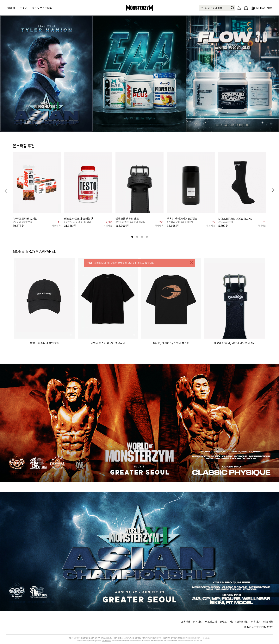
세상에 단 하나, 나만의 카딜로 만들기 (235, 343)
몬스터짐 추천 (24, 146)
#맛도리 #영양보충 (23, 222)
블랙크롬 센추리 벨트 (127, 218)
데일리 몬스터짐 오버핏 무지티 (108, 343)
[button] (273, 191)
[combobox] (217, 8)
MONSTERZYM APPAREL (34, 251)
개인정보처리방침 (239, 622)
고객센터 (185, 622)
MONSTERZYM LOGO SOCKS (235, 218)
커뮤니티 (198, 622)
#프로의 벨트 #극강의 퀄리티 (130, 222)
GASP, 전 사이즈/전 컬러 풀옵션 (171, 343)
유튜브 (223, 622)
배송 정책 (268, 622)
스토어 (24, 8)
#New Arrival (226, 222)
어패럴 (11, 8)
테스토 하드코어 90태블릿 (79, 218)
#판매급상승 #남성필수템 (180, 222)
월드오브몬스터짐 (42, 8)
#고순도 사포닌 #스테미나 (78, 222)
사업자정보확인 (106, 641)
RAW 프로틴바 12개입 (25, 218)
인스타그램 (211, 622)
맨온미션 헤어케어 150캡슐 (182, 218)
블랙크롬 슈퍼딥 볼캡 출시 (45, 343)
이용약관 (256, 622)
